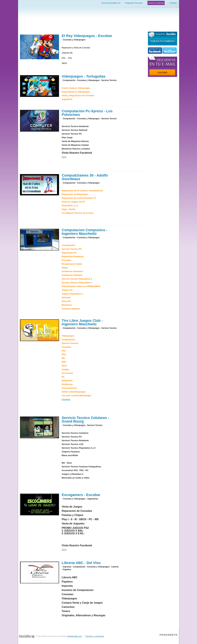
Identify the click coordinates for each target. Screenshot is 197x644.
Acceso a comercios (156, 3)
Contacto (173, 3)
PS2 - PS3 (67, 58)
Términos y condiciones (95, 636)
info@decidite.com (75, 636)
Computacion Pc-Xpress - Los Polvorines (87, 113)
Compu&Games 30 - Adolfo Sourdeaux (85, 177)
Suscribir (162, 72)
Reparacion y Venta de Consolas (76, 48)
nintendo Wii (67, 53)
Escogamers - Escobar (81, 495)
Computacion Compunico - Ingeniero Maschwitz (85, 232)
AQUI (64, 157)
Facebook (66, 399)
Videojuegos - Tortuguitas (84, 76)
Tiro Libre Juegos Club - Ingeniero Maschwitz (82, 322)
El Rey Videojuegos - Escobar (87, 36)
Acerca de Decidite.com (111, 3)
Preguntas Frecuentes (134, 3)
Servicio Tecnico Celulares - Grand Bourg (85, 420)
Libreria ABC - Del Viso (81, 563)
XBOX (64, 63)
